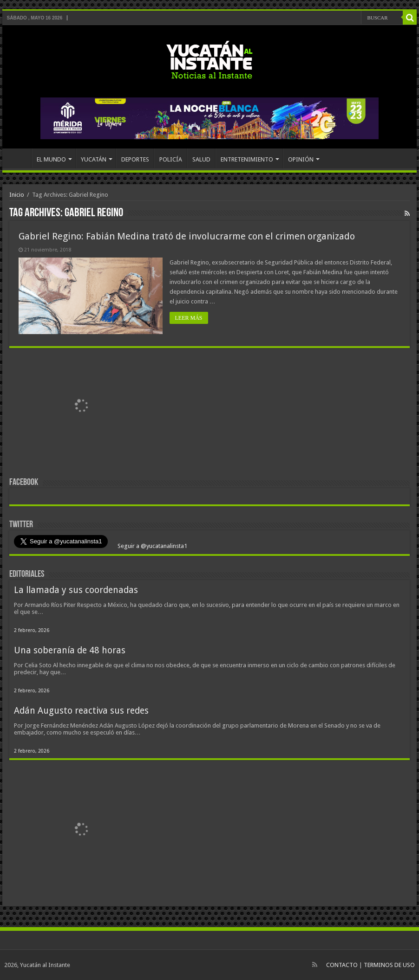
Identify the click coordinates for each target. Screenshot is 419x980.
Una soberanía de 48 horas (70, 650)
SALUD (201, 159)
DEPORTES (135, 159)
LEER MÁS (189, 318)
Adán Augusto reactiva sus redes (81, 711)
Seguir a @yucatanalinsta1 (152, 546)
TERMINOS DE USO (389, 965)
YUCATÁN (94, 159)
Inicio (17, 195)
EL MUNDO (51, 159)
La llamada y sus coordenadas (76, 590)
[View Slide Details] (81, 408)
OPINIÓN (301, 159)
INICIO (19, 158)
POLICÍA (171, 159)
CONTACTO (342, 965)
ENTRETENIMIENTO (247, 159)
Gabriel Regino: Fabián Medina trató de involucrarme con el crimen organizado (187, 236)
